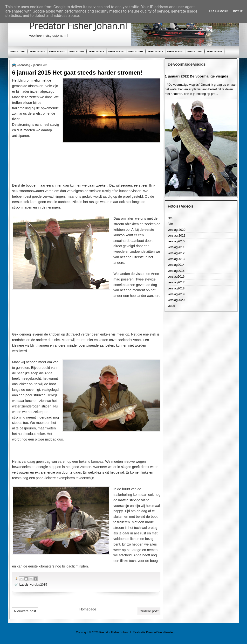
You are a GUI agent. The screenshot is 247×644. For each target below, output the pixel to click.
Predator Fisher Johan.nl (78, 26)
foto (170, 224)
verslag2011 (37, 52)
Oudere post (149, 611)
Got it (238, 11)
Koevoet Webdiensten (160, 632)
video (171, 306)
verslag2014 (96, 52)
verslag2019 (195, 52)
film (170, 218)
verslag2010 (18, 52)
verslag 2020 (177, 230)
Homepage (88, 609)
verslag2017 (155, 52)
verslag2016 (136, 52)
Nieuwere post (25, 611)
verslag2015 (116, 52)
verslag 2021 (177, 235)
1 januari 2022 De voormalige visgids (196, 76)
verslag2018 (175, 52)
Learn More (219, 11)
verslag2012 (57, 52)
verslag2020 (214, 52)
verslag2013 (77, 52)
